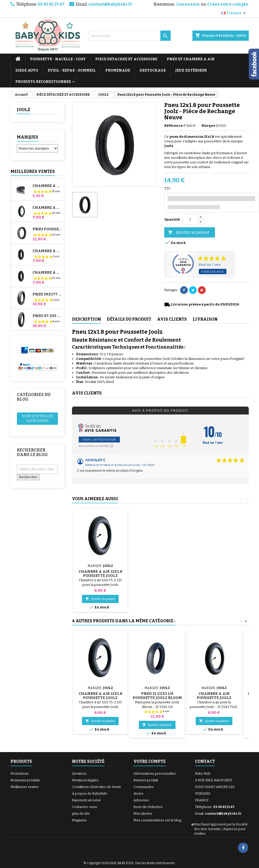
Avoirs (138, 793)
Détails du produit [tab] (129, 319)
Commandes (144, 787)
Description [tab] (86, 319)
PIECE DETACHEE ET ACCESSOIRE (126, 59)
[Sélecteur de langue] (234, 13)
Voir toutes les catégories (37, 418)
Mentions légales (85, 780)
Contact (205, 761)
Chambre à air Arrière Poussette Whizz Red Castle (47, 273)
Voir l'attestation (99, 440)
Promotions (20, 773)
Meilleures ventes (25, 787)
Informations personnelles (155, 773)
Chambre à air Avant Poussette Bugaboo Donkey (47, 251)
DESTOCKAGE (153, 70)
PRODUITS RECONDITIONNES (43, 82)
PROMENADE (118, 70)
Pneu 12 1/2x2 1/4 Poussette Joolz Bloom (157, 696)
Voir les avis (213, 272)
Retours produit (146, 780)
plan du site (81, 813)
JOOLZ (24, 110)
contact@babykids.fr (110, 4)
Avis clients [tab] (172, 319)
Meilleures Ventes (33, 171)
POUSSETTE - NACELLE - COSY (58, 59)
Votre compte (150, 761)
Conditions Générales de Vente (96, 787)
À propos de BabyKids (90, 793)
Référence (173, 126)
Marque (208, 126)
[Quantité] (190, 220)
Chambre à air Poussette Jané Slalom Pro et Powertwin (47, 208)
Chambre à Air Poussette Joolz (214, 696)
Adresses (141, 800)
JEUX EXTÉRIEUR (191, 70)
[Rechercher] (130, 36)
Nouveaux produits (25, 780)
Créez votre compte (228, 4)
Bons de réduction (148, 807)
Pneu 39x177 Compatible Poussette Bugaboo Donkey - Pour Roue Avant (47, 294)
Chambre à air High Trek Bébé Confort (47, 186)
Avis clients (87, 393)
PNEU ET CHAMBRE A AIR (191, 59)
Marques (28, 137)
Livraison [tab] (205, 319)
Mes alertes (143, 813)
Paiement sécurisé (86, 800)
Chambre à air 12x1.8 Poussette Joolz (214, 574)
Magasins (79, 820)
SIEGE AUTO (27, 70)
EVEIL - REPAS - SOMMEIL (72, 70)
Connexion (188, 4)
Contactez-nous (85, 807)
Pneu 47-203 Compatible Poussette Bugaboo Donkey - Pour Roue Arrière (47, 316)
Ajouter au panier (189, 233)
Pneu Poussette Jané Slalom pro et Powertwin (47, 229)
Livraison (79, 773)
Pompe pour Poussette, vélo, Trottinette (100, 568)
